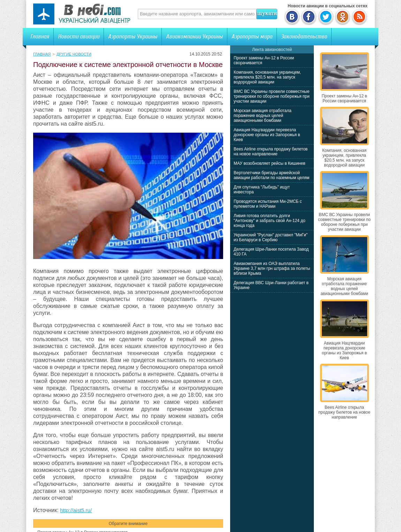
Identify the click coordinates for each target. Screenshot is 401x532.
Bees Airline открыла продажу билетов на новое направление (271, 152)
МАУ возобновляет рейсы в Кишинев (270, 163)
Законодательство (304, 36)
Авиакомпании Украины (194, 36)
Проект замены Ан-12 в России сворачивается (344, 98)
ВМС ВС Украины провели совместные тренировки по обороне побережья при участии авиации (272, 96)
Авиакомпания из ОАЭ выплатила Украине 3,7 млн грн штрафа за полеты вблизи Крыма (272, 268)
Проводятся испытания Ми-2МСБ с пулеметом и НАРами (268, 204)
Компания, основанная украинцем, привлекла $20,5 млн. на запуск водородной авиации (267, 77)
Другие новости (74, 54)
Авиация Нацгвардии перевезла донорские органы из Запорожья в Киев (267, 135)
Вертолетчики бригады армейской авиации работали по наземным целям (271, 175)
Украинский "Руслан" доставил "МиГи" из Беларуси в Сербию (271, 237)
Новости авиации (79, 36)
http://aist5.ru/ (76, 510)
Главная (40, 36)
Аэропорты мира (252, 36)
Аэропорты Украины (133, 36)
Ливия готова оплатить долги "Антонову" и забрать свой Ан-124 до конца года (270, 221)
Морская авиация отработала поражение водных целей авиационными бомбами (263, 116)
